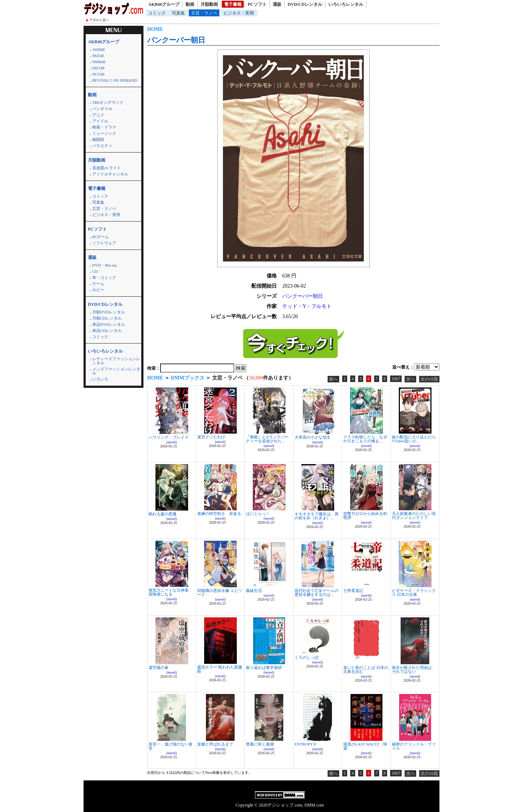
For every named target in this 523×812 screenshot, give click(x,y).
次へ (410, 379)
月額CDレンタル (107, 318)
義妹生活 (254, 590)
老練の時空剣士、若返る (219, 513)
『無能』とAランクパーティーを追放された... (267, 439)
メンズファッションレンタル (116, 371)
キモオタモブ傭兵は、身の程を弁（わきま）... (317, 516)
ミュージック (104, 133)
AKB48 (98, 49)
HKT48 (98, 68)
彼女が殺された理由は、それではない (414, 669)
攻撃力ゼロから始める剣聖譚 (365, 515)
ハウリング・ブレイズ (169, 437)
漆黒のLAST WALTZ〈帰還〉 (365, 746)
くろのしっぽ (307, 657)
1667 (396, 379)
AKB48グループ (164, 4)
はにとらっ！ (258, 513)
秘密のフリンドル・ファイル (414, 746)
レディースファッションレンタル (116, 361)
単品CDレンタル (107, 330)
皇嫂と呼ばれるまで (215, 744)
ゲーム (98, 284)
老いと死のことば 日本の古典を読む (366, 669)
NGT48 (98, 74)
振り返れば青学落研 (264, 667)
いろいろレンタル (346, 4)
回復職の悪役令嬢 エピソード (220, 592)
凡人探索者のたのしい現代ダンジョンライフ (414, 515)
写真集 (178, 13)
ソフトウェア (104, 243)
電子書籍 (233, 4)
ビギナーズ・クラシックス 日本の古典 (414, 592)
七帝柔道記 (353, 590)
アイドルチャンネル (110, 174)
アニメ (98, 115)
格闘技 (98, 139)
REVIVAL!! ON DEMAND (115, 80)
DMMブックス (188, 378)
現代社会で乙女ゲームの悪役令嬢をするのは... (317, 592)
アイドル (100, 121)
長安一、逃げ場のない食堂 (171, 746)
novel (171, 442)
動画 (190, 4)
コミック (157, 13)
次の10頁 (429, 379)
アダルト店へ (99, 20)
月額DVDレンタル (109, 312)
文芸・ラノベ (204, 13)
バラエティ (102, 146)
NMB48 (99, 62)
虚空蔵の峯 (159, 667)
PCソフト (257, 4)
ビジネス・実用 (239, 13)
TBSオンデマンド (108, 102)
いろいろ (100, 379)
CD (95, 271)
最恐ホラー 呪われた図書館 (220, 669)
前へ (333, 379)
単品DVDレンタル (109, 324)
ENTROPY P (305, 744)
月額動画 (209, 4)
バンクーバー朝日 (176, 40)
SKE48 (98, 56)
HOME (155, 29)
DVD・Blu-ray (105, 265)
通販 (277, 4)
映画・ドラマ (104, 127)
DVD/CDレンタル (305, 4)
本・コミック (104, 277)
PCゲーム (101, 237)
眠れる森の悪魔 (163, 514)
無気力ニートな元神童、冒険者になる (171, 592)
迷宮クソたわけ (211, 437)
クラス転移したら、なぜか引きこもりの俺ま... (365, 439)
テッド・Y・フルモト (307, 306)
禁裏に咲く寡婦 (260, 744)
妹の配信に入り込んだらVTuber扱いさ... (414, 439)
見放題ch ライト (107, 168)
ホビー (98, 290)
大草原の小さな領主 (313, 437)
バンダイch (102, 109)
